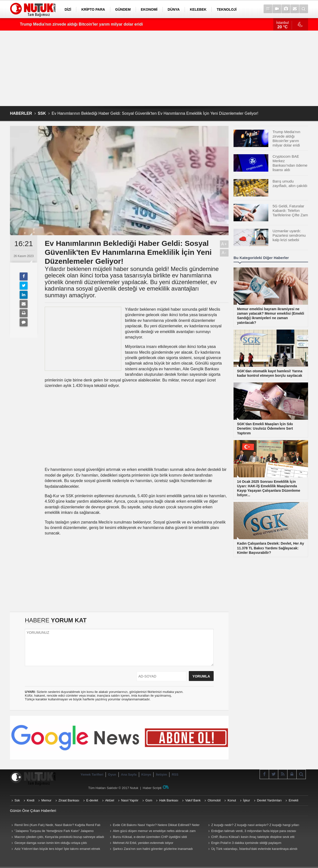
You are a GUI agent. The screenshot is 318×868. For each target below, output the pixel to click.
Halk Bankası (169, 800)
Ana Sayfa (129, 774)
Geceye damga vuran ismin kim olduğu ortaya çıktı (51, 843)
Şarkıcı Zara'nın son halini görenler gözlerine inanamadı (153, 849)
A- (224, 253)
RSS (175, 774)
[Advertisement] (159, 68)
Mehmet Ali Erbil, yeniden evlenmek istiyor (143, 843)
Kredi (31, 800)
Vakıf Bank (193, 800)
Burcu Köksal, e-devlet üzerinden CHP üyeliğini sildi (150, 837)
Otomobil (214, 800)
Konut (232, 800)
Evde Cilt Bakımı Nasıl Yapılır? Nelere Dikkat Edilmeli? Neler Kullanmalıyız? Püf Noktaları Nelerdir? (154, 826)
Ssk (17, 800)
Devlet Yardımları (269, 800)
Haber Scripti (152, 788)
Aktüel (110, 800)
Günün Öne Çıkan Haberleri (33, 811)
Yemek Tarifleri (92, 774)
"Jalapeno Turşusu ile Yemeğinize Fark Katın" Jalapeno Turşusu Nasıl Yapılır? (52, 831)
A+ (224, 244)
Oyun (112, 774)
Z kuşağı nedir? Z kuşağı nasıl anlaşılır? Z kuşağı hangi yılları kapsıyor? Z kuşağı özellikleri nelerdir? (253, 826)
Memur (46, 800)
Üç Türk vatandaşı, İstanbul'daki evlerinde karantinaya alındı (254, 849)
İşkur (246, 800)
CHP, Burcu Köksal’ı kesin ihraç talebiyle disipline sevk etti (253, 837)
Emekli (294, 800)
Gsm (149, 800)
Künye (146, 774)
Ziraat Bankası (69, 800)
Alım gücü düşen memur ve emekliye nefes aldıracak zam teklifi (152, 831)
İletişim (161, 774)
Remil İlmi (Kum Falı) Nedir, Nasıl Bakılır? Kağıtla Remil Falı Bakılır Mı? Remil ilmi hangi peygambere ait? (55, 826)
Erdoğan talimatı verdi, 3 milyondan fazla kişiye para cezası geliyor (251, 831)
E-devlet (92, 800)
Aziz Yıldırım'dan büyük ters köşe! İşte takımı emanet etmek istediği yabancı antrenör (55, 849)
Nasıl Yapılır (130, 800)
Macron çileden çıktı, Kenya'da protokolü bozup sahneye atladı (59, 837)
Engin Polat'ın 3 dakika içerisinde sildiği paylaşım (246, 843)
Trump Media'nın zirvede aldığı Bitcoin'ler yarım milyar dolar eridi (81, 24)
